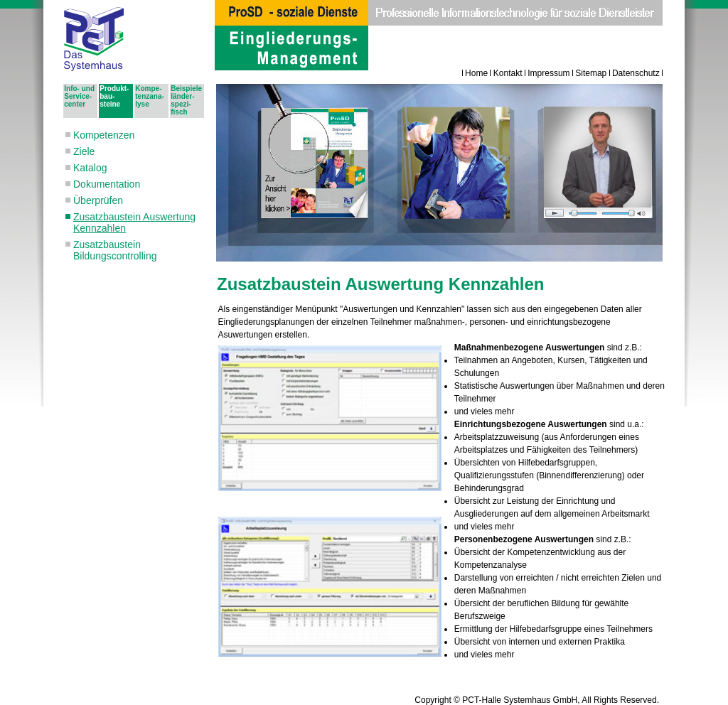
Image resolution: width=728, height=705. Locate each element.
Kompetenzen (104, 135)
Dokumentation (107, 184)
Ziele (84, 151)
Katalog (90, 168)
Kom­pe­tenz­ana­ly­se (150, 96)
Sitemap (591, 73)
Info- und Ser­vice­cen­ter (79, 96)
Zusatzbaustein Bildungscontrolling (115, 250)
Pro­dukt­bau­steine (114, 96)
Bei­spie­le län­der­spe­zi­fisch (186, 100)
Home (476, 73)
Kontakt (508, 73)
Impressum (548, 73)
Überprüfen (98, 200)
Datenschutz (636, 73)
